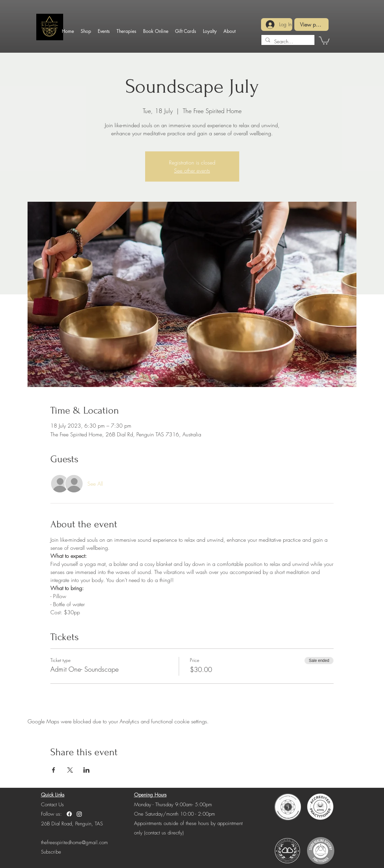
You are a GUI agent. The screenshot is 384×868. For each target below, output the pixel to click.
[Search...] (287, 42)
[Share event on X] (70, 770)
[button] (324, 40)
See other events (192, 171)
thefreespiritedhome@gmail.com (74, 842)
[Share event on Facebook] (54, 770)
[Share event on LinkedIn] (87, 770)
